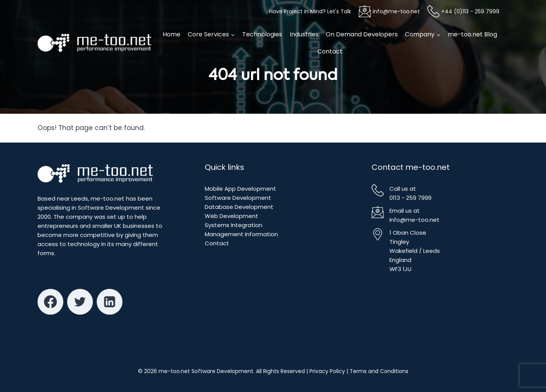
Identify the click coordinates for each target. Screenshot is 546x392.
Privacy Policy (327, 371)
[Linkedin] (110, 302)
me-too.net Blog (472, 34)
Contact (330, 51)
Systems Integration (234, 225)
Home (172, 34)
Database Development (239, 207)
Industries (304, 34)
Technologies (262, 34)
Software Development (238, 198)
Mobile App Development (240, 189)
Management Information (241, 234)
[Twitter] (80, 302)
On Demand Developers (362, 34)
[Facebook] (50, 302)
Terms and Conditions (379, 371)
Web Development (231, 216)
